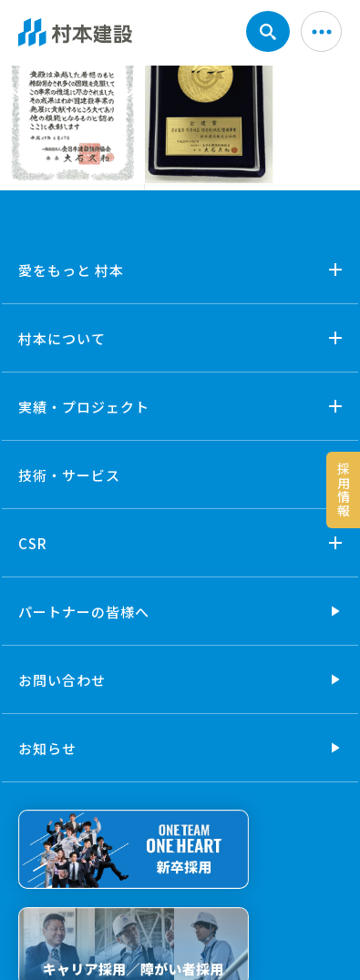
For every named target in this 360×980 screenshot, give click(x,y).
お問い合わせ (62, 680)
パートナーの (84, 612)
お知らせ (47, 748)
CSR (33, 543)
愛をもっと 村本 (71, 270)
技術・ (69, 475)
